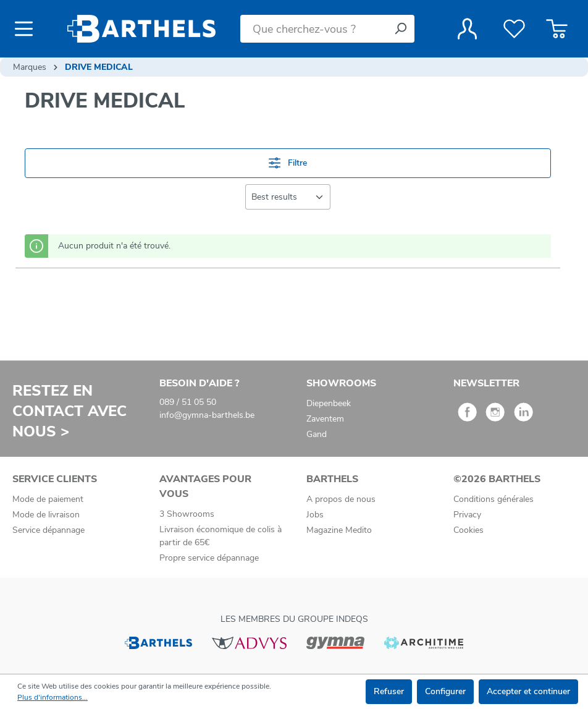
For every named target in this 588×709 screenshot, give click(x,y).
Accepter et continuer (528, 691)
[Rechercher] (400, 29)
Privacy (467, 515)
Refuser (389, 691)
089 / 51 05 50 (188, 402)
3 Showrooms (187, 514)
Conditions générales (493, 499)
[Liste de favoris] (514, 29)
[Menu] (27, 29)
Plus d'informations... (52, 697)
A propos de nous (341, 499)
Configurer (445, 691)
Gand (317, 434)
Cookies (468, 530)
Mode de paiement (48, 499)
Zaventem (325, 419)
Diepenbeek (329, 403)
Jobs (315, 515)
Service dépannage (48, 530)
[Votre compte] (467, 29)
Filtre (288, 163)
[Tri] (288, 197)
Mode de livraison (46, 515)
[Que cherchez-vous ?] (313, 29)
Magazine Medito (339, 530)
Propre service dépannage (209, 558)
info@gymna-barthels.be (207, 415)
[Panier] (557, 29)
